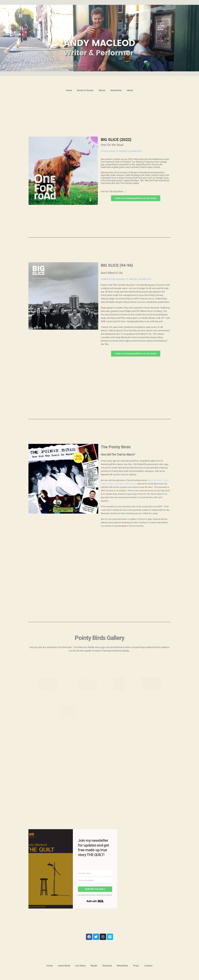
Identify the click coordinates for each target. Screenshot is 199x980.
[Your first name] (95, 873)
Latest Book (64, 966)
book (124, 526)
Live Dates (80, 966)
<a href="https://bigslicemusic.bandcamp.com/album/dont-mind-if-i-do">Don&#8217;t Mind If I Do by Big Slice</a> (63, 362)
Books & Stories (85, 90)
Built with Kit (95, 901)
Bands (94, 966)
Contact (148, 966)
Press (136, 966)
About (130, 90)
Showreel (107, 966)
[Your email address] (95, 880)
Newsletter (116, 90)
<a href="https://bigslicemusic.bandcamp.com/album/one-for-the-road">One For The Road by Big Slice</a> (63, 210)
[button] (136, 198)
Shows (102, 90)
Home (69, 90)
